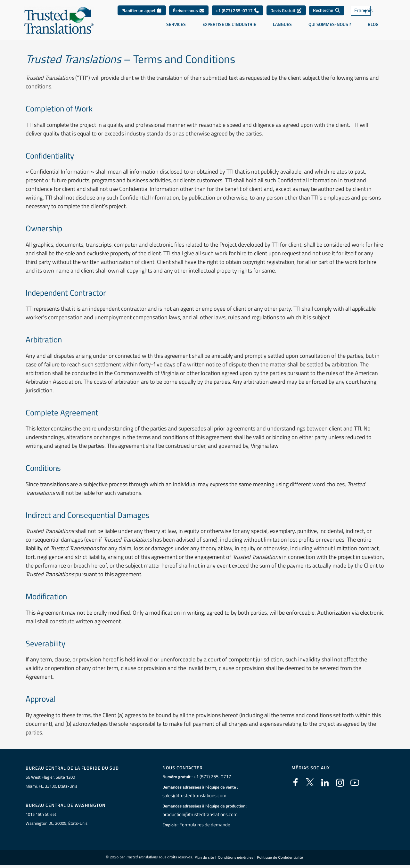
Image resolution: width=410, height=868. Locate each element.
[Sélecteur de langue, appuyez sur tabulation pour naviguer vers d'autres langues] (368, 11)
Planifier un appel (142, 10)
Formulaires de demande (202, 825)
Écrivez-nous (189, 10)
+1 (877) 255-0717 (238, 10)
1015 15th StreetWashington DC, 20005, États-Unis (57, 819)
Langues (282, 24)
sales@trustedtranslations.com (191, 796)
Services (176, 24)
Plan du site (204, 858)
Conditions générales (235, 858)
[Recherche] (327, 11)
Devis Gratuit (286, 10)
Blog (373, 24)
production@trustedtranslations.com (196, 815)
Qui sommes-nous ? (330, 24)
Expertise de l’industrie (229, 24)
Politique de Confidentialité (280, 858)
